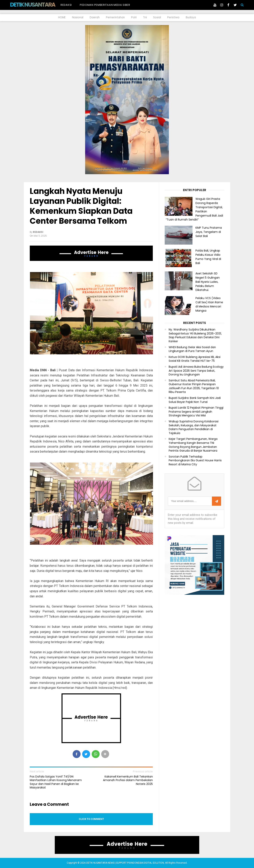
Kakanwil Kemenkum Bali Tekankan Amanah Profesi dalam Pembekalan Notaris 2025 (128, 780)
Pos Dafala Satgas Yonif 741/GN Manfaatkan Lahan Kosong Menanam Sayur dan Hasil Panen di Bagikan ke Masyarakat (56, 782)
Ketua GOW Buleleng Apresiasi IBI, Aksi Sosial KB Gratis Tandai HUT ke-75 (195, 359)
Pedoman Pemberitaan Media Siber (105, 5)
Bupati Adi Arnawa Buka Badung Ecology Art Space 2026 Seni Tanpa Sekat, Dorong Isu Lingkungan (196, 371)
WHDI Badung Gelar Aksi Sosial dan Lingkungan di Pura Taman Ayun (192, 349)
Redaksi (66, 5)
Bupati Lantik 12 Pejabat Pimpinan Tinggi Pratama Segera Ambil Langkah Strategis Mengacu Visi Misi (196, 412)
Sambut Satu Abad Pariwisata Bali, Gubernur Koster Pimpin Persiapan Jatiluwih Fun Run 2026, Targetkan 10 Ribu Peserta (194, 386)
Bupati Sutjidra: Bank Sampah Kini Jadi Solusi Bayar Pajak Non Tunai (195, 400)
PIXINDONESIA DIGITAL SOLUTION (146, 863)
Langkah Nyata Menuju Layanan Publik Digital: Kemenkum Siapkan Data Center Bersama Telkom (81, 206)
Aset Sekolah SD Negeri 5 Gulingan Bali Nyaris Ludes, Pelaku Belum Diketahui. (208, 282)
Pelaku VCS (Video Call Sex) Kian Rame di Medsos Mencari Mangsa (209, 304)
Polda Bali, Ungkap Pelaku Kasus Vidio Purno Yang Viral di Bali (208, 257)
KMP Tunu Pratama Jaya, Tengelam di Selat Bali (209, 232)
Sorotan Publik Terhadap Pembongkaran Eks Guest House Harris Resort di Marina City (195, 461)
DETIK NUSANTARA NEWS (40, 5)
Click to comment (91, 819)
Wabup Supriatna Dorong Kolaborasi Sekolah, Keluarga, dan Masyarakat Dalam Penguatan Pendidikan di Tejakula (194, 427)
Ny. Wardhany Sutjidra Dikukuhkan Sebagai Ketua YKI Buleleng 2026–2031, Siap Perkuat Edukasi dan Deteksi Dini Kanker (195, 335)
